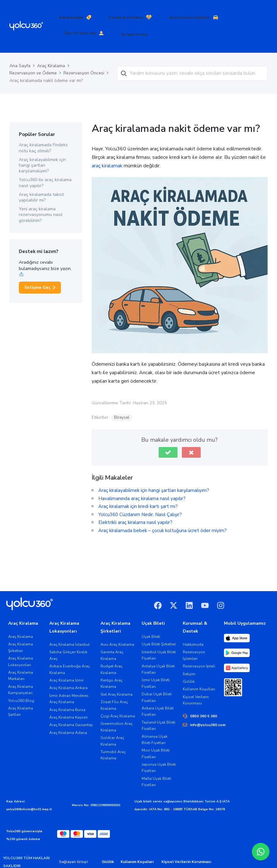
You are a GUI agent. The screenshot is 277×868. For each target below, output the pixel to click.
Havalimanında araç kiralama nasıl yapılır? (142, 484)
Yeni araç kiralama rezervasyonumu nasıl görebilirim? (41, 200)
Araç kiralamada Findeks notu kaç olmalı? (43, 134)
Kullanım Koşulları (137, 848)
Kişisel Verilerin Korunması (186, 848)
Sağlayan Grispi (73, 848)
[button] (168, 438)
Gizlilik (108, 848)
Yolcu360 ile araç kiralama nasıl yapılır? (45, 168)
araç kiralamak (107, 151)
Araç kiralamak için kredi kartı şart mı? (138, 492)
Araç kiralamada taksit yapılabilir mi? (41, 183)
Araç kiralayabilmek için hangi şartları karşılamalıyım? (42, 151)
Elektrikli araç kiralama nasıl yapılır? (135, 508)
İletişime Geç (37, 273)
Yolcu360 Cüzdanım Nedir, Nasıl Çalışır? (140, 500)
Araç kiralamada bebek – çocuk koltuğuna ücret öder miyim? (163, 516)
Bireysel (122, 403)
